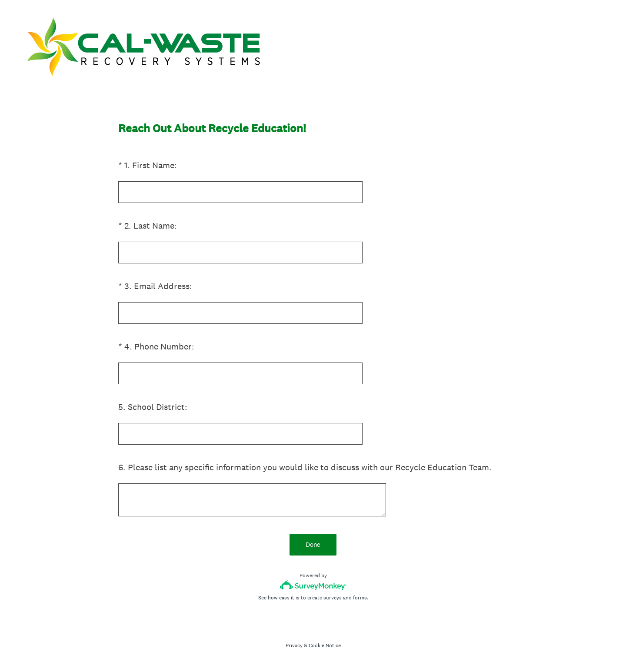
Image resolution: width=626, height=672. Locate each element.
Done (313, 544)
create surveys (325, 598)
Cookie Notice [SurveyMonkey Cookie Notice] (325, 645)
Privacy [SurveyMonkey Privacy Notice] (294, 645)
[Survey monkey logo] (313, 585)
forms (360, 598)
